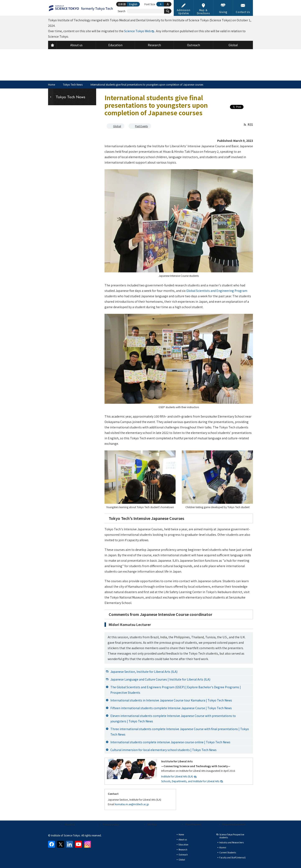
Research (183, 849)
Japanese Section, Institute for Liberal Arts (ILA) (144, 672)
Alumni (223, 847)
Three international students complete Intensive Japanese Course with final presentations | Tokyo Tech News (180, 732)
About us (70, 824)
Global (117, 126)
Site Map (152, 824)
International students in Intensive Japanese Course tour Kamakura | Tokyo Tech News (171, 700)
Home (52, 84)
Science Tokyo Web (138, 31)
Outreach (183, 855)
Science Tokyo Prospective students (232, 836)
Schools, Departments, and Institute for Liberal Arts (190, 781)
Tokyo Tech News (73, 84)
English (133, 4)
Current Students (228, 852)
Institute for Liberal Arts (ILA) (177, 776)
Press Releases (193, 824)
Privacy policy (111, 824)
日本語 (122, 4)
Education (183, 844)
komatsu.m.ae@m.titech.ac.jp (132, 804)
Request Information (234, 824)
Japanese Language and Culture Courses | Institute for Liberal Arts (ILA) (160, 679)
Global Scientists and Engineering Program (217, 291)
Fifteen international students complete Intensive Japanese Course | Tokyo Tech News (171, 708)
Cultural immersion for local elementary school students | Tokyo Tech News (163, 750)
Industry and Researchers (231, 842)
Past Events (141, 126)
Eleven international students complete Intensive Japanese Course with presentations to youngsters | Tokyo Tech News (173, 718)
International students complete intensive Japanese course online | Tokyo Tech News (170, 742)
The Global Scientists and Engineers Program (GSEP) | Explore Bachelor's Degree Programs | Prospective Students (176, 690)
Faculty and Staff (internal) (232, 857)
